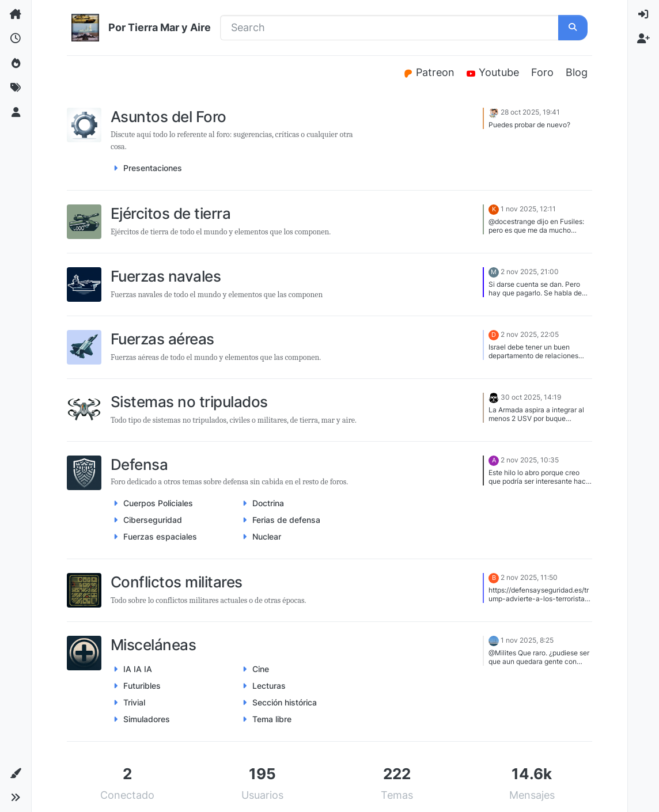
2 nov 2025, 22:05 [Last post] (530, 334)
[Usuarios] (16, 112)
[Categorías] (16, 14)
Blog (577, 72)
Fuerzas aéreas (162, 339)
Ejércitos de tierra (171, 213)
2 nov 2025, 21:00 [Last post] (530, 272)
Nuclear (267, 536)
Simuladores (147, 719)
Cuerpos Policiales (158, 503)
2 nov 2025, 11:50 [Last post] (529, 577)
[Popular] (16, 63)
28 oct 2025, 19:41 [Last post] (530, 113)
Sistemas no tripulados (189, 402)
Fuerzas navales (166, 276)
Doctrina (268, 503)
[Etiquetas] (16, 88)
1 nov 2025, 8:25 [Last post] (527, 640)
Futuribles (142, 686)
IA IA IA (138, 669)
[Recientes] (16, 39)
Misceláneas (153, 645)
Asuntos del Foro (168, 117)
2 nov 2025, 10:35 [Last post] (530, 460)
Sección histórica (285, 702)
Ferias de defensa (286, 520)
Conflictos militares (177, 582)
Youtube (495, 72)
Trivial (134, 702)
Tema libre (272, 719)
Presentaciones (153, 168)
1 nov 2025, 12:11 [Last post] (528, 209)
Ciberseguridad (153, 520)
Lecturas (269, 686)
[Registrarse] (643, 39)
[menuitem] (643, 14)
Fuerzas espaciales (160, 536)
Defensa (139, 464)
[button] (16, 773)
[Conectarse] (643, 14)
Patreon (430, 72)
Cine (261, 669)
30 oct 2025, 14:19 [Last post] (531, 397)
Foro (542, 72)
